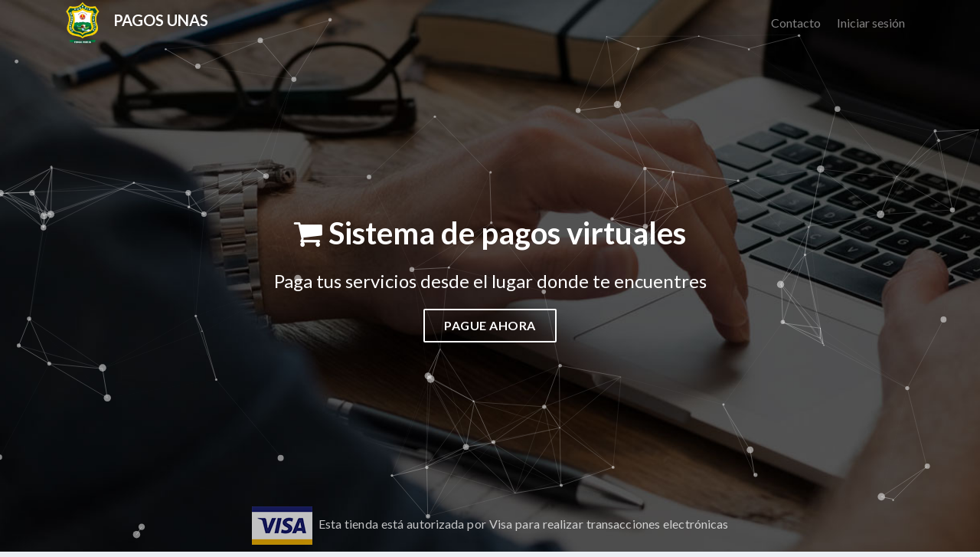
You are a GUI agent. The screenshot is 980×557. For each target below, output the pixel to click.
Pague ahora (490, 325)
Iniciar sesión (871, 23)
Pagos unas (161, 20)
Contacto (796, 23)
